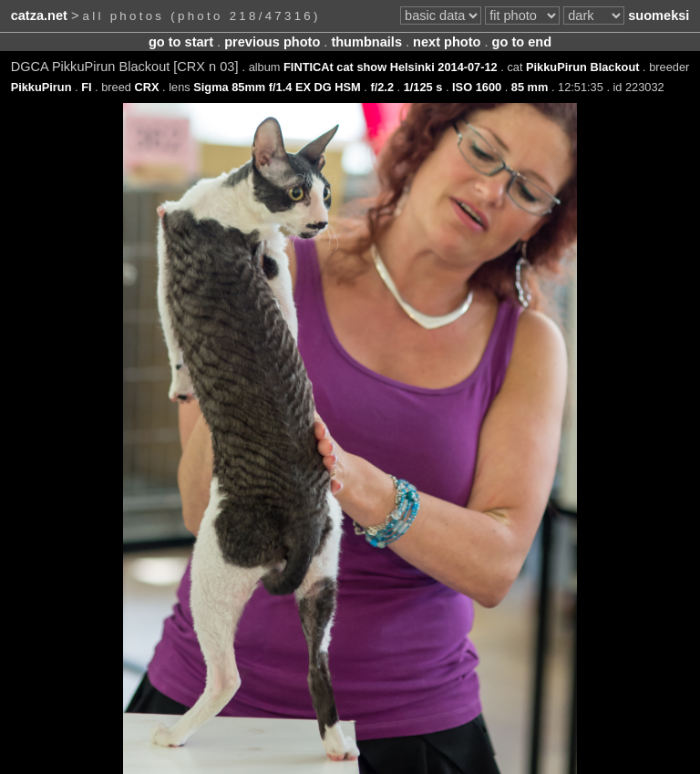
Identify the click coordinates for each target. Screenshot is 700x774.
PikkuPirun (41, 87)
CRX (147, 87)
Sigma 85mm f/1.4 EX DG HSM (277, 87)
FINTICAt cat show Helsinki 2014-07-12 (391, 67)
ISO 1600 (477, 87)
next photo (447, 42)
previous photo (272, 42)
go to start (181, 42)
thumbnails (366, 42)
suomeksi (659, 15)
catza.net (39, 15)
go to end (522, 42)
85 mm (530, 87)
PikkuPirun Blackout (582, 67)
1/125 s (423, 87)
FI (86, 87)
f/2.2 (382, 87)
